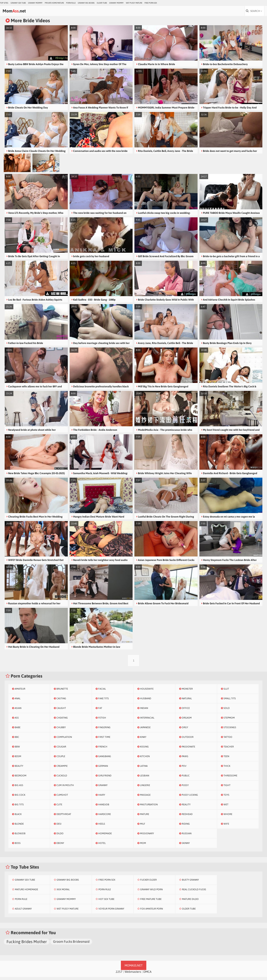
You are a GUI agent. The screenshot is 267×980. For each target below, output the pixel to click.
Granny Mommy (35, 3)
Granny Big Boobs (86, 3)
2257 (119, 975)
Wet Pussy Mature (134, 3)
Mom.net (23, 12)
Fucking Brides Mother (27, 945)
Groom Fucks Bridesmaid (71, 944)
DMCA (147, 975)
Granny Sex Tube (18, 3)
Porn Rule (71, 3)
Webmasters (133, 975)
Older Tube (102, 3)
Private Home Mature (54, 3)
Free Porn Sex (151, 3)
